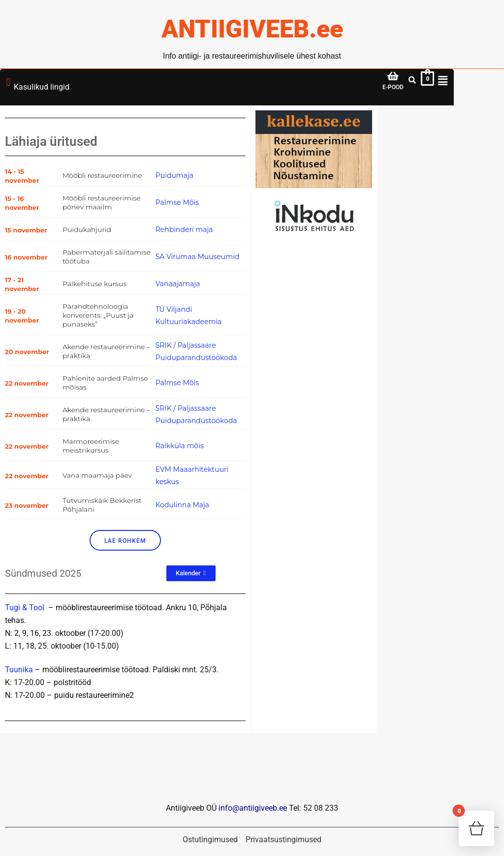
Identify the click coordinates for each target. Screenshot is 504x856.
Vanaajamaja (178, 284)
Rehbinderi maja (184, 230)
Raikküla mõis (180, 446)
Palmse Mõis (177, 202)
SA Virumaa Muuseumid (198, 257)
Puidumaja (174, 175)
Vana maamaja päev (97, 475)
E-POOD (393, 87)
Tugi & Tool (25, 608)
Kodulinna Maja (182, 505)
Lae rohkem (125, 541)
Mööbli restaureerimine (102, 175)
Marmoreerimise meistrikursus (91, 446)
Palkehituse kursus (94, 284)
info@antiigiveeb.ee (253, 808)
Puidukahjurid (87, 230)
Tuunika (19, 670)
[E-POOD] (393, 76)
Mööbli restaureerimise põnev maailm (102, 202)
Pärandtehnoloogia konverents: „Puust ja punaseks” (98, 315)
